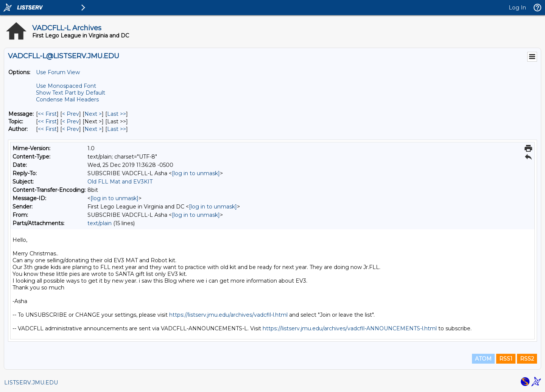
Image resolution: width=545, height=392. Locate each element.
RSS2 (527, 359)
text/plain (100, 223)
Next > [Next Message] (93, 114)
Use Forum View (58, 72)
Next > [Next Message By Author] (93, 129)
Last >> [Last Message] (117, 114)
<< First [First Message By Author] (47, 129)
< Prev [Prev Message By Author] (71, 129)
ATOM (483, 359)
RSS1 (506, 359)
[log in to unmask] (196, 173)
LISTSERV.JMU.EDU (31, 383)
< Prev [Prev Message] (71, 114)
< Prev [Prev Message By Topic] (71, 121)
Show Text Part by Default (71, 93)
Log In (517, 8)
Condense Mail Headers (67, 100)
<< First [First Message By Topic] (47, 121)
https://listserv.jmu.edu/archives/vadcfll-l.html (228, 315)
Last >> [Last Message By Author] (117, 129)
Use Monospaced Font (66, 86)
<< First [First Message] (47, 114)
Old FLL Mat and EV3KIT (120, 182)
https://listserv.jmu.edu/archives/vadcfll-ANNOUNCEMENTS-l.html (350, 328)
